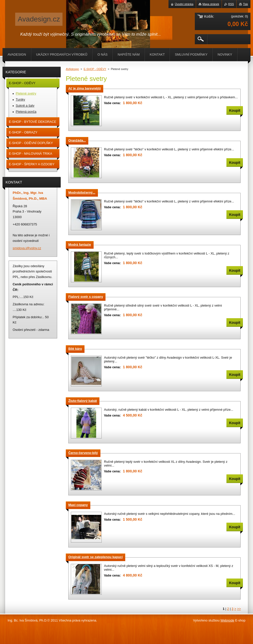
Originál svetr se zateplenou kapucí (96, 557)
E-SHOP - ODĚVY (95, 69)
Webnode (227, 620)
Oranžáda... (77, 140)
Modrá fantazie (80, 245)
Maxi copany (78, 505)
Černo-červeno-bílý (83, 453)
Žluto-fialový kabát (83, 401)
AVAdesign (72, 69)
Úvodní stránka (184, 4)
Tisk (245, 4)
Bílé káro (75, 349)
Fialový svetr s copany (86, 297)
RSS (231, 4)
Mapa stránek (211, 4)
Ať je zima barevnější (85, 88)
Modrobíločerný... (82, 192)
